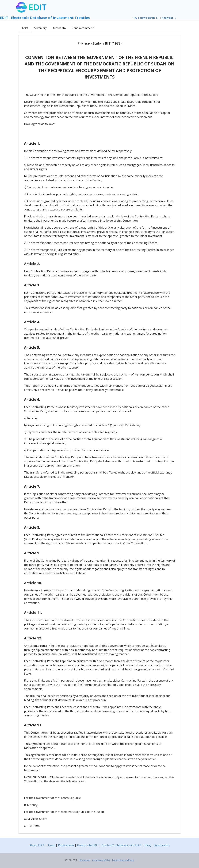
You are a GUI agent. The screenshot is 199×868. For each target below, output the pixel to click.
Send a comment (83, 28)
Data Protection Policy (123, 860)
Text (25, 28)
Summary (41, 28)
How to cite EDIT (88, 845)
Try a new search (146, 18)
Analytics (169, 18)
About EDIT (37, 845)
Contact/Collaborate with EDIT (122, 845)
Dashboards (162, 845)
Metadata (59, 28)
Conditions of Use (101, 860)
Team (51, 845)
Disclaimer (85, 860)
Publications (66, 845)
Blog (148, 845)
